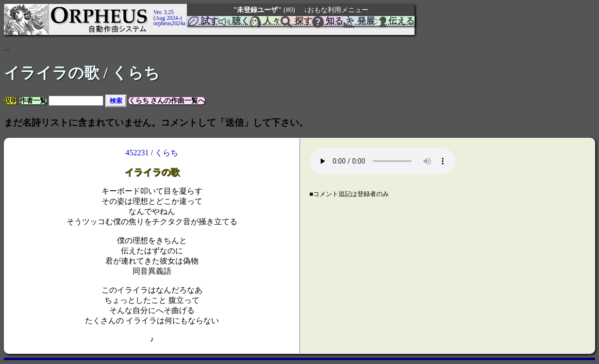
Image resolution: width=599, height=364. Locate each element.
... (7, 48)
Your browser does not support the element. (383, 161)
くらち (166, 153)
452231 (137, 153)
